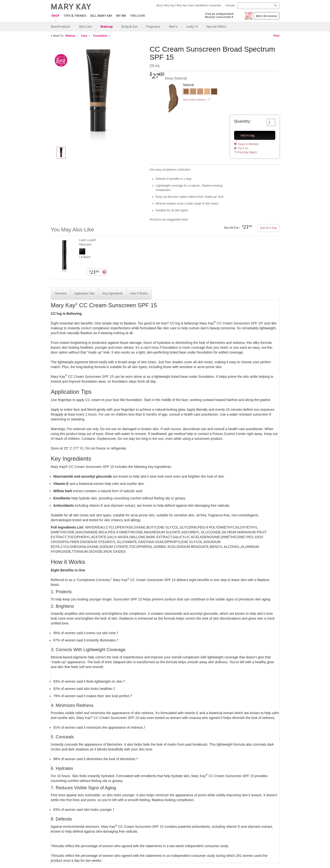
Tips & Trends (75, 16)
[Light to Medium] (200, 92)
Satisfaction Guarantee (208, 5)
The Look (138, 16)
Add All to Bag (268, 228)
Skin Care (85, 27)
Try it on (243, 148)
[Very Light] (207, 92)
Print (276, 36)
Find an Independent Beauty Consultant (219, 15)
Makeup (107, 27)
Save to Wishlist (248, 144)
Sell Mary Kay (101, 16)
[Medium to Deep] (193, 92)
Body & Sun (130, 27)
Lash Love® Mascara (88, 242)
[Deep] (98, 94)
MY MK (121, 16)
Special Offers (216, 27)
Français (230, 5)
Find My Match (247, 152)
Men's (173, 27)
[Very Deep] (214, 92)
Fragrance (153, 27)
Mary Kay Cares (185, 5)
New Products (61, 27)
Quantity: (243, 121)
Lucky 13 (192, 27)
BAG (267, 16)
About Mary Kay (165, 5)
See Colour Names (194, 100)
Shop (55, 16)
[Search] (258, 6)
